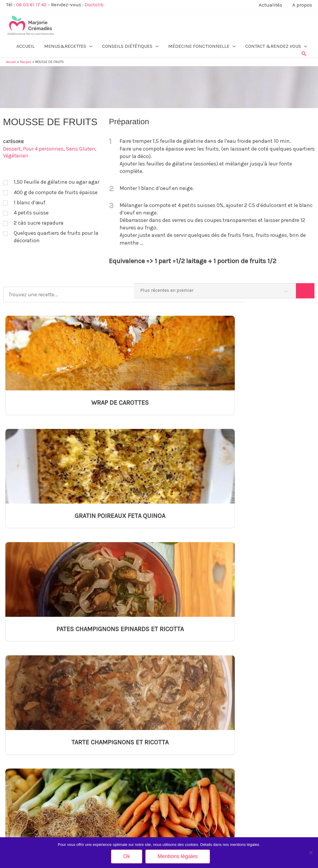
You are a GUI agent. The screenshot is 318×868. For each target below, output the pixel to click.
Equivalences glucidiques (105, 747)
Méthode (247, 705)
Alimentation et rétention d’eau (110, 694)
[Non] (311, 852)
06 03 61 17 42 (32, 4)
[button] (304, 50)
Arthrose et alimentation (104, 715)
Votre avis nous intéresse (261, 789)
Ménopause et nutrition (25, 747)
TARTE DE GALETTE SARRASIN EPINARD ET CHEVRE (199, 548)
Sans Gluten (82, 147)
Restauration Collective (25, 778)
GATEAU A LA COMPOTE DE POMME (190, 770)
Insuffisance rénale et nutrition (110, 776)
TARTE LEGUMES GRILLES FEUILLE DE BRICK (279, 539)
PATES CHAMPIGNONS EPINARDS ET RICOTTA (199, 408)
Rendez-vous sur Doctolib (263, 835)
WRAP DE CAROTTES (38, 399)
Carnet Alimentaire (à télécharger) (268, 757)
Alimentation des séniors (27, 757)
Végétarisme (16, 715)
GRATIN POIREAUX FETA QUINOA (119, 399)
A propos (247, 715)
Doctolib (95, 4)
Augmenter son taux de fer (106, 726)
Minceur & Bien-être (23, 694)
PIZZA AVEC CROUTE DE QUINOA (188, 808)
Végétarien (16, 154)
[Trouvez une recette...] (106, 290)
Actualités (248, 726)
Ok (127, 856)
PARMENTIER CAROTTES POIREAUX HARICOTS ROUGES (38, 548)
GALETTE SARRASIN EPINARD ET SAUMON (119, 544)
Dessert (12, 147)
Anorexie (91, 705)
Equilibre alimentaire (23, 705)
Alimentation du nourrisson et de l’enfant (40, 736)
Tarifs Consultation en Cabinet (265, 736)
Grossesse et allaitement (27, 726)
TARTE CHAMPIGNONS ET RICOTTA (279, 403)
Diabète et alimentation (104, 736)
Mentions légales (254, 799)
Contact (247, 694)
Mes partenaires (254, 778)
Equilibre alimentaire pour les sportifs (37, 768)
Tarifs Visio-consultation (260, 747)
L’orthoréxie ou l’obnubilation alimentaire (118, 786)
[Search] (305, 290)
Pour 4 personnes (44, 147)
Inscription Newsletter (258, 768)
